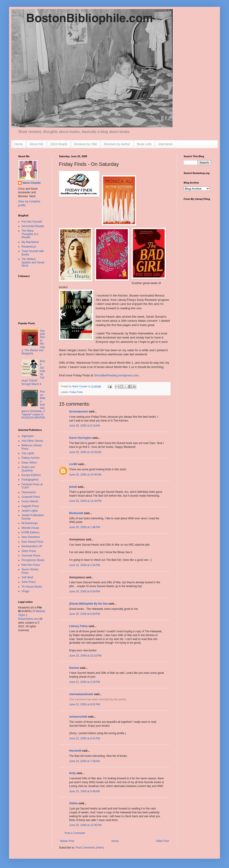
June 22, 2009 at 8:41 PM (85, 738)
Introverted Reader (33, 226)
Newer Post (67, 841)
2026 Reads (59, 144)
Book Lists (144, 144)
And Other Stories (32, 441)
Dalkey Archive (30, 458)
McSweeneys (30, 523)
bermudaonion (79, 412)
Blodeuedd (76, 513)
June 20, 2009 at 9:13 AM (84, 426)
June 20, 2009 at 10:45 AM (85, 475)
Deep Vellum (29, 463)
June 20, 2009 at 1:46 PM (85, 527)
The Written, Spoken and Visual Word (33, 262)
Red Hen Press (31, 565)
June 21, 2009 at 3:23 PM (85, 682)
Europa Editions (31, 475)
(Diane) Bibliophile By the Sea (88, 604)
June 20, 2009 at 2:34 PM (85, 565)
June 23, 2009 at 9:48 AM (84, 791)
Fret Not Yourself (32, 222)
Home (19, 144)
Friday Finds (76, 392)
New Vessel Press (33, 542)
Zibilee (73, 803)
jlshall (73, 487)
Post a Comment (75, 833)
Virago (25, 591)
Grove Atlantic (30, 501)
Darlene (74, 668)
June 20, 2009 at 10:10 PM (85, 656)
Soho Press (29, 582)
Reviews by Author (117, 144)
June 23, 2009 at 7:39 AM (84, 761)
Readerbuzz (29, 247)
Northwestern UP (32, 546)
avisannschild (78, 717)
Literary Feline (78, 626)
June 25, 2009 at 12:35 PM (85, 825)
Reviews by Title (86, 144)
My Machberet (30, 242)
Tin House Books (32, 587)
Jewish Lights (30, 511)
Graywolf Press (31, 497)
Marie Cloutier (32, 183)
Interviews (166, 144)
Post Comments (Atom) (90, 848)
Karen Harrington (80, 438)
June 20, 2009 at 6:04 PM (85, 591)
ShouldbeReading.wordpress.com (116, 375)
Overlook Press (31, 556)
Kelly (72, 773)
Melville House (30, 528)
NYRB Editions (30, 532)
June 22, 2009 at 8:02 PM (85, 704)
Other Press (29, 551)
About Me (37, 144)
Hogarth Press (30, 506)
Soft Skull (27, 577)
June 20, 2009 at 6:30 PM (85, 614)
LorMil (73, 464)
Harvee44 (75, 751)
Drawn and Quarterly (28, 469)
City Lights (28, 453)
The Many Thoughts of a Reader (30, 234)
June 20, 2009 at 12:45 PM (85, 501)
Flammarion (29, 492)
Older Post (162, 841)
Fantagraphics (30, 480)
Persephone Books (33, 560)
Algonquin (28, 436)
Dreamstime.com (28, 619)
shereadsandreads (81, 694)
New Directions (31, 537)
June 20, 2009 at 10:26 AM (85, 452)
